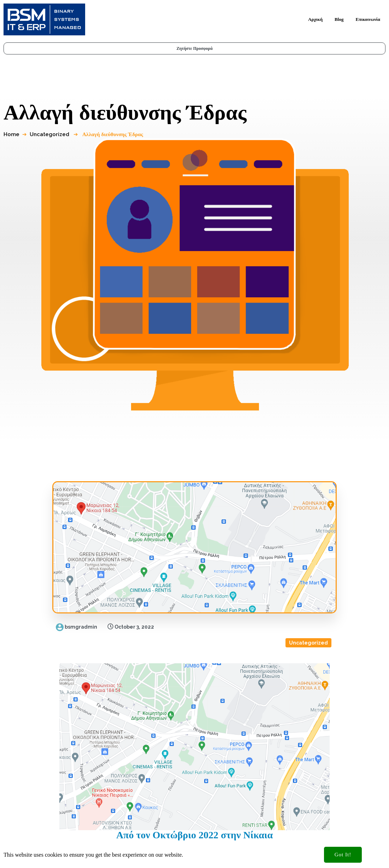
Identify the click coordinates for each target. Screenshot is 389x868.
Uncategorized (52, 115)
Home (14, 115)
